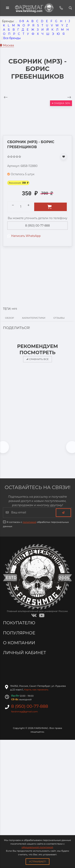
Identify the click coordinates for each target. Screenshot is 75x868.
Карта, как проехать (36, 690)
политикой (30, 522)
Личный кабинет (25, 653)
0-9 (21, 21)
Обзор (9, 318)
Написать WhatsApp (24, 236)
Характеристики (34, 318)
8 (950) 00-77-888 (37, 226)
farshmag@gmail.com (24, 711)
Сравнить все (37, 359)
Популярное (20, 633)
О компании (20, 643)
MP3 (14, 309)
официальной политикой (37, 847)
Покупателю (20, 623)
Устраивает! (38, 861)
